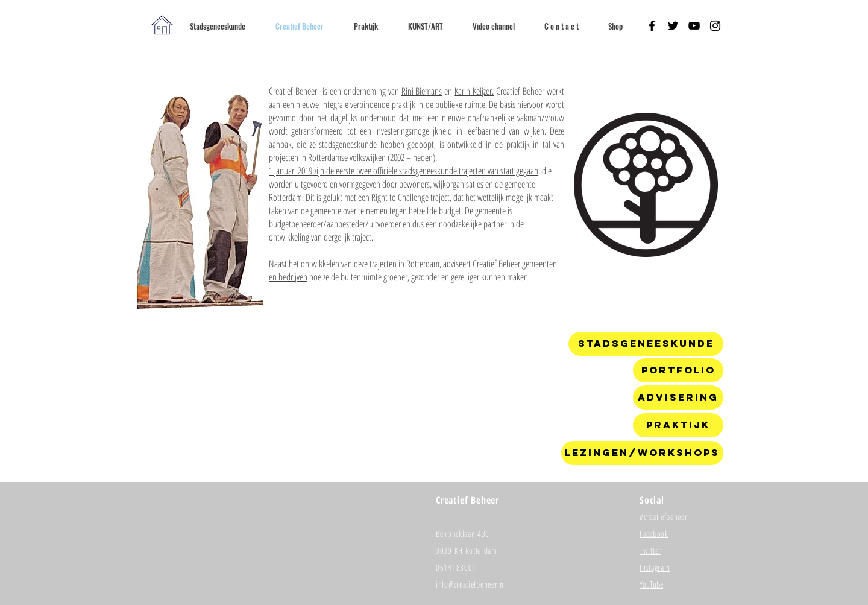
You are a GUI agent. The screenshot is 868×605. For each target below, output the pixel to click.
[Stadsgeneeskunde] (646, 344)
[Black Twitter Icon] (673, 26)
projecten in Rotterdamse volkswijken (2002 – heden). (353, 157)
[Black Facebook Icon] (652, 26)
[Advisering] (678, 398)
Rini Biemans (422, 91)
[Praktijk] (678, 425)
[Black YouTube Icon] (694, 26)
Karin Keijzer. (474, 91)
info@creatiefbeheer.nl (471, 584)
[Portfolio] (678, 370)
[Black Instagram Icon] (715, 26)
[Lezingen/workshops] (642, 453)
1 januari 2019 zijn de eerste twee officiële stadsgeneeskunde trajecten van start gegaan (404, 171)
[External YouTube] (412, 402)
